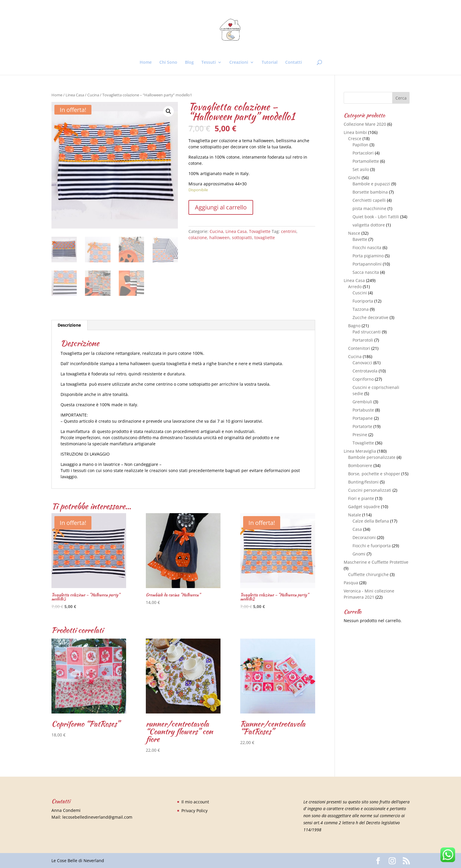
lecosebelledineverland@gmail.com (97, 817)
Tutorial (270, 63)
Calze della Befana (371, 521)
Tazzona (361, 309)
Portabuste (363, 410)
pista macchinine (369, 208)
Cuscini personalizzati (370, 490)
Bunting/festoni (363, 482)
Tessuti (209, 63)
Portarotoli (363, 340)
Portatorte (362, 426)
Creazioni (239, 63)
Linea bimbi (355, 132)
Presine (360, 435)
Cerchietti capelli (369, 200)
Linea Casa (75, 95)
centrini (289, 231)
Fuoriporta (363, 301)
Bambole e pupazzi (371, 184)
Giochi (354, 178)
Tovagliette (260, 231)
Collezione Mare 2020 (365, 124)
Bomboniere (360, 465)
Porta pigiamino (368, 256)
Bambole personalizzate (372, 457)
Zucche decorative (370, 317)
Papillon (360, 145)
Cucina (93, 95)
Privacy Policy (194, 811)
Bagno (354, 326)
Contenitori (359, 348)
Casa (357, 529)
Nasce (354, 233)
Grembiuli (362, 402)
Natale (355, 515)
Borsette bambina (370, 192)
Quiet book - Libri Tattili (376, 217)
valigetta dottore (369, 225)
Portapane (363, 418)
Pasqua (351, 583)
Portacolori (363, 153)
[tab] (69, 325)
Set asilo (361, 169)
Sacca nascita (366, 272)
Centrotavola (365, 371)
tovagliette (265, 237)
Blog (189, 63)
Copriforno (363, 379)
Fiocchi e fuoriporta (372, 546)
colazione (198, 237)
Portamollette (366, 161)
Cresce (355, 138)
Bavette (360, 239)
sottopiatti (242, 237)
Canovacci (362, 363)
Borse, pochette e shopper (374, 474)
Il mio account (195, 802)
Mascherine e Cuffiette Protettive (376, 562)
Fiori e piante (361, 498)
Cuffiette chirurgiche (368, 574)
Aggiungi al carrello (221, 207)
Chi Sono (168, 63)
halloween (219, 237)
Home (146, 63)
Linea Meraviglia (360, 451)
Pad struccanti (367, 332)
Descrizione (69, 325)
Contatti (294, 63)
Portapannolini (367, 264)
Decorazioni (364, 537)
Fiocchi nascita (367, 247)
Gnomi (359, 554)
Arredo (355, 287)
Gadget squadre (364, 507)
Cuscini (360, 293)
